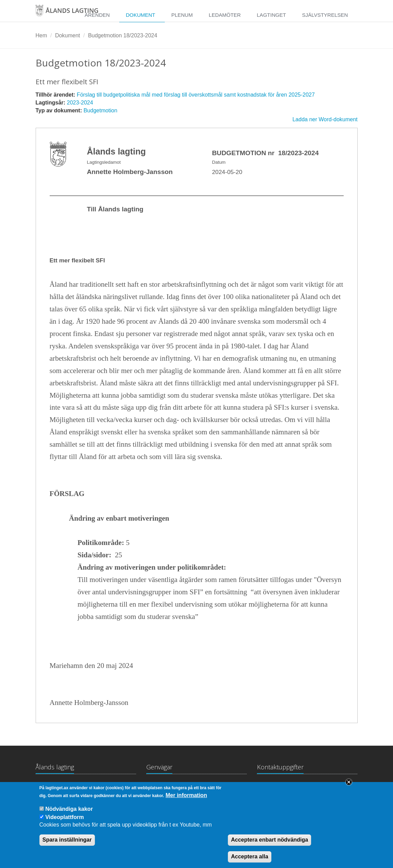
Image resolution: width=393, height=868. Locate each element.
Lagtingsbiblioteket (169, 787)
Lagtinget (272, 15)
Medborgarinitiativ (223, 787)
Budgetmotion (101, 110)
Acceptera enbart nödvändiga (269, 846)
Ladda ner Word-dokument (325, 119)
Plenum (182, 15)
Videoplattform (65, 823)
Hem (41, 35)
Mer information (186, 801)
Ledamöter (225, 15)
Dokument (140, 15)
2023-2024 (80, 103)
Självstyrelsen (325, 15)
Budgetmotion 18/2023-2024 (123, 35)
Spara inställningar (67, 846)
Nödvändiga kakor (69, 815)
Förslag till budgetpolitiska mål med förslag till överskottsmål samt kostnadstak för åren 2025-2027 (196, 95)
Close (349, 788)
